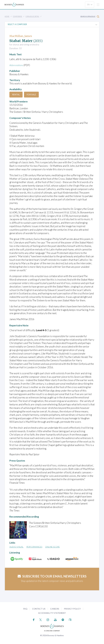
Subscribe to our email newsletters (52, 576)
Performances (34, 547)
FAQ (25, 609)
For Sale (31, 95)
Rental (16, 95)
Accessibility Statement (52, 613)
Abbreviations (17, 65)
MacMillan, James (21, 36)
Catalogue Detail (32, 16)
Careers (55, 609)
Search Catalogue (90, 17)
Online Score (52, 547)
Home (7, 16)
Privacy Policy (72, 609)
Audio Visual (16, 547)
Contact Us (39, 609)
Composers (18, 16)
